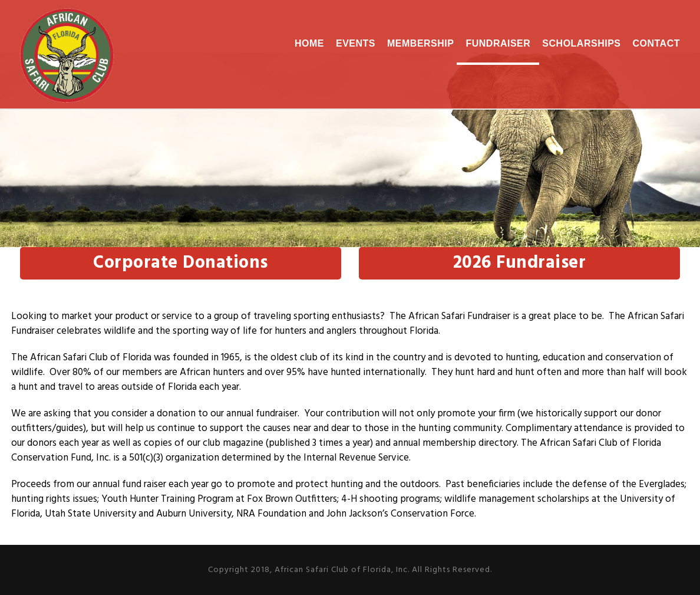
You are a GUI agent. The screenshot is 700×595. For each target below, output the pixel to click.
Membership (420, 43)
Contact (656, 43)
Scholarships (581, 43)
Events (356, 43)
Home (309, 43)
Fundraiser (498, 43)
